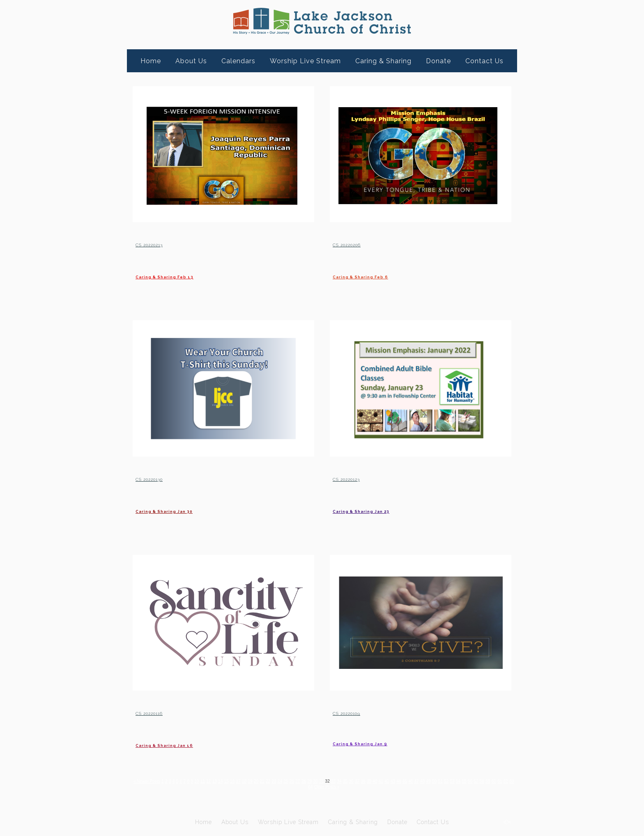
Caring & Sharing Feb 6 (385, 275)
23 (297, 781)
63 (332, 787)
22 (290, 781)
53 (503, 781)
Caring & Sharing (383, 61)
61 (318, 787)
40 (414, 781)
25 (311, 781)
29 (338, 781)
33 (366, 781)
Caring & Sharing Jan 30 (189, 510)
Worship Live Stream (305, 61)
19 (270, 781)
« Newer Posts (151, 781)
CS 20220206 (362, 243)
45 (448, 781)
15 (242, 781)
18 (263, 781)
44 (441, 781)
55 (277, 787)
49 (475, 781)
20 (277, 781)
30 (345, 781)
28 (331, 781)
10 (208, 781)
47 (462, 781)
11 (215, 781)
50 (482, 781)
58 (298, 787)
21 (283, 781)
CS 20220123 (360, 478)
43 (434, 781)
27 (325, 781)
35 (379, 781)
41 (420, 781)
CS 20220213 (163, 243)
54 (510, 781)
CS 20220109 (361, 712)
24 (304, 781)
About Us (191, 61)
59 (305, 787)
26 (318, 781)
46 (455, 781)
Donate (438, 61)
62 (325, 787)
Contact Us (484, 61)
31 (352, 781)
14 (235, 781)
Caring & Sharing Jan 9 (384, 744)
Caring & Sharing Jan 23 (386, 510)
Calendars (238, 61)
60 (312, 787)
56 (284, 787)
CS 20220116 (163, 712)
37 (393, 781)
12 (222, 781)
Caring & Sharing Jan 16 (189, 744)
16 (249, 781)
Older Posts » (358, 787)
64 (339, 787)
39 (407, 781)
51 (489, 781)
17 (256, 781)
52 (496, 781)
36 (386, 781)
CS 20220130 (164, 478)
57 (291, 787)
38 (400, 781)
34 (373, 781)
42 (427, 781)
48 (468, 781)
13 (229, 781)
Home (151, 61)
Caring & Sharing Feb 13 (190, 275)
